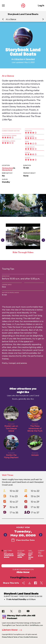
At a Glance (11, 19)
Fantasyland (7, 168)
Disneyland (30, 59)
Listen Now (13, 630)
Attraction (19, 59)
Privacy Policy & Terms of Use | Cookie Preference (20, 637)
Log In (41, 5)
